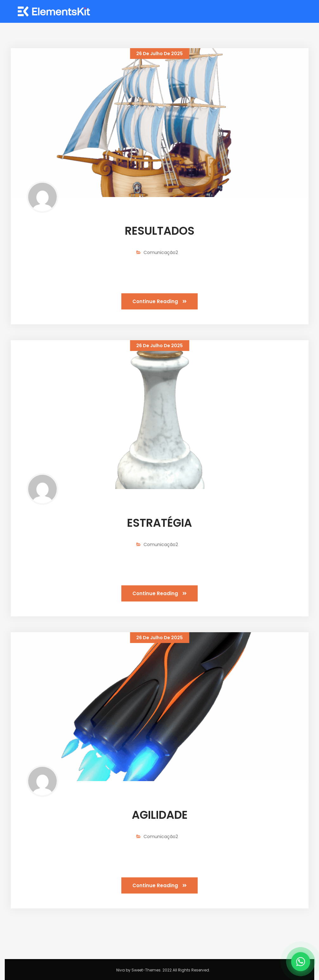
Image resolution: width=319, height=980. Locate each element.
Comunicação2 (161, 252)
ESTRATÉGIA (159, 523)
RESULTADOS (160, 231)
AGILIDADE (160, 815)
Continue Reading (159, 301)
